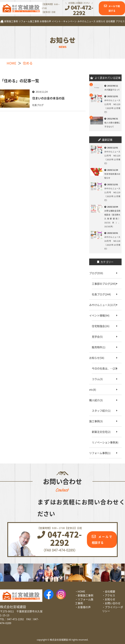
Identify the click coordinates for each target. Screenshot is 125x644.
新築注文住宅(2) (102, 432)
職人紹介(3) (97, 400)
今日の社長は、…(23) (106, 368)
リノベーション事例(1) (106, 442)
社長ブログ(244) (103, 294)
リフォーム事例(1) (101, 453)
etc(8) (94, 390)
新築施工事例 (11, 21)
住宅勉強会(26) (102, 326)
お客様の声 (45, 21)
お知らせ (101, 21)
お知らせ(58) (98, 358)
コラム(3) (99, 379)
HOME (81, 591)
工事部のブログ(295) (105, 284)
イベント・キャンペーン (64, 21)
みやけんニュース (87, 21)
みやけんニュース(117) (104, 305)
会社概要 (111, 21)
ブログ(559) (97, 273)
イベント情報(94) (101, 315)
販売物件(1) (100, 347)
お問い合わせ (113, 603)
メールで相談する (114, 8)
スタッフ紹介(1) (102, 411)
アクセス (120, 21)
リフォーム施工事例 (29, 21)
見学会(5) (99, 337)
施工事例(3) (97, 421)
